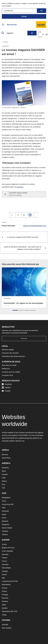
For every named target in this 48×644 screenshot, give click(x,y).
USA (3, 488)
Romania (5, 598)
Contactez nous (7, 375)
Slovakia (5, 601)
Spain (4, 605)
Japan (4, 514)
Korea (4, 518)
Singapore (5, 524)
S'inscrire (24, 338)
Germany (5, 564)
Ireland (4, 575)
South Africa (6, 458)
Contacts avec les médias (11, 372)
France (4, 561)
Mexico (4, 481)
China (4, 501)
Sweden (5, 608)
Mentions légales (8, 350)
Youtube (6, 391)
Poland (4, 591)
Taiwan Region (7, 528)
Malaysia (5, 521)
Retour (5, 42)
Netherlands (6, 585)
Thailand (5, 531)
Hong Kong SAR (8, 504)
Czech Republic (7, 551)
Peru (4, 484)
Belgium (5, 548)
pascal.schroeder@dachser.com (35, 226)
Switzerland (6, 611)
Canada (5, 474)
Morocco (5, 454)
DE (16, 581)
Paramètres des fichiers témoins (13, 356)
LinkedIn (6, 388)
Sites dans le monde (9, 365)
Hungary (5, 571)
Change (24, 16)
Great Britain (6, 568)
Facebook (7, 384)
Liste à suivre (41, 34)
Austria (4, 544)
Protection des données (10, 353)
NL (13, 548)
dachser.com (20, 441)
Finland (4, 558)
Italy (3, 578)
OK (42, 11)
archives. (20, 187)
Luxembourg (6, 581)
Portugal (5, 595)
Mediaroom (12, 25)
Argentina (5, 468)
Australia (5, 625)
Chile (4, 478)
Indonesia (5, 511)
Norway (5, 588)
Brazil (4, 471)
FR (10, 548)
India (4, 508)
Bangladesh (6, 498)
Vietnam (5, 535)
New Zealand (7, 628)
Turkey (4, 615)
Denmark (5, 554)
